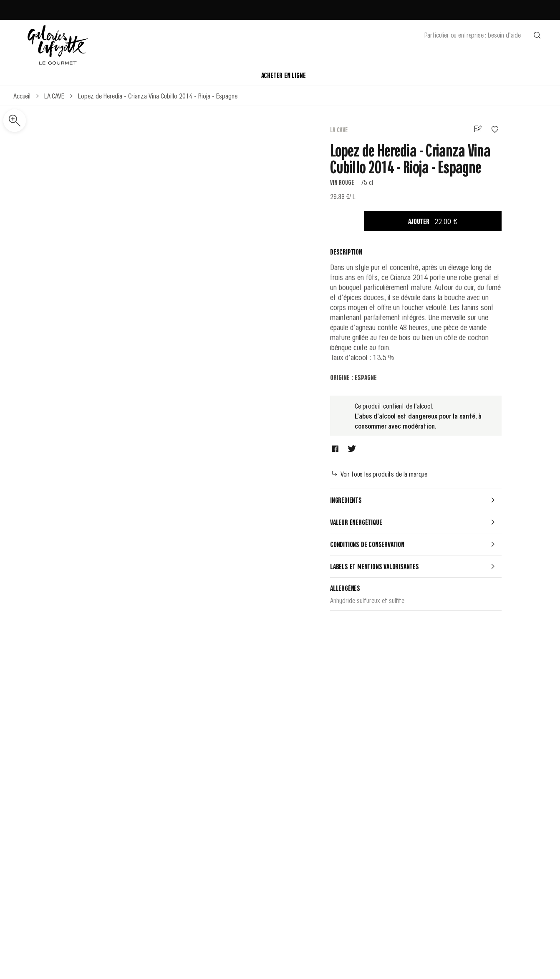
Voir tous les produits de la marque (380, 474)
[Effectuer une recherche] (537, 35)
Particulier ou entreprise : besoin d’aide (473, 35)
